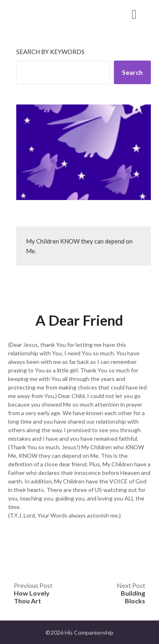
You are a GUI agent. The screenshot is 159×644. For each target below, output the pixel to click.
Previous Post (33, 593)
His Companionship (53, 14)
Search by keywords (50, 52)
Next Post (131, 593)
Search (132, 72)
